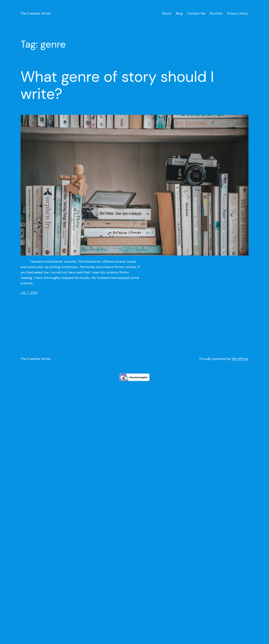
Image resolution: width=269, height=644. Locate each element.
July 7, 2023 (29, 293)
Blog (179, 13)
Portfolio (216, 13)
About (167, 13)
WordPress (240, 359)
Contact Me (196, 13)
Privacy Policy (238, 13)
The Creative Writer (36, 13)
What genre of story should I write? (117, 85)
